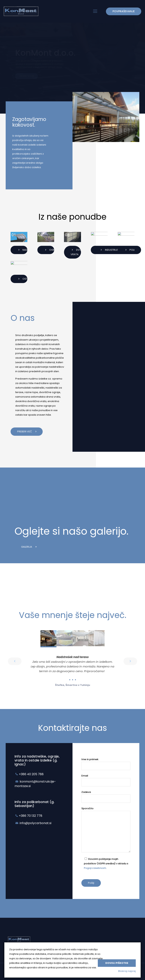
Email (106, 780)
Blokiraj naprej (127, 971)
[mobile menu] (95, 11)
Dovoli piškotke (117, 963)
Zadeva (106, 797)
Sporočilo (106, 830)
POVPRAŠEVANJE (124, 11)
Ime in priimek (106, 764)
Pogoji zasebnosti (95, 868)
